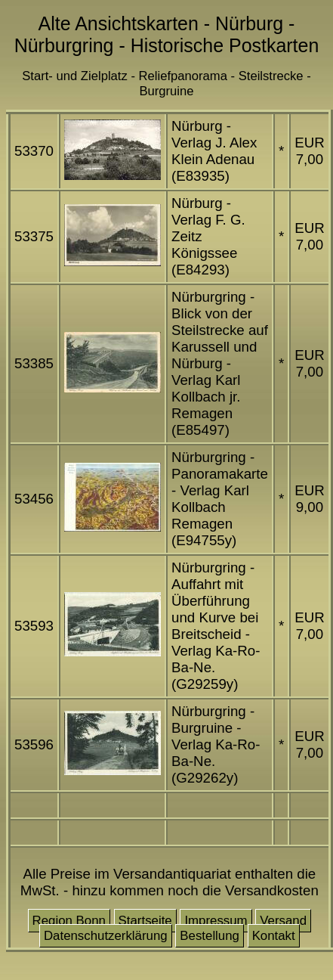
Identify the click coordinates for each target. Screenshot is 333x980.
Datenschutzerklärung (106, 936)
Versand (283, 921)
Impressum (216, 921)
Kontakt (274, 936)
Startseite (145, 921)
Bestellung (210, 936)
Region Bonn (69, 921)
